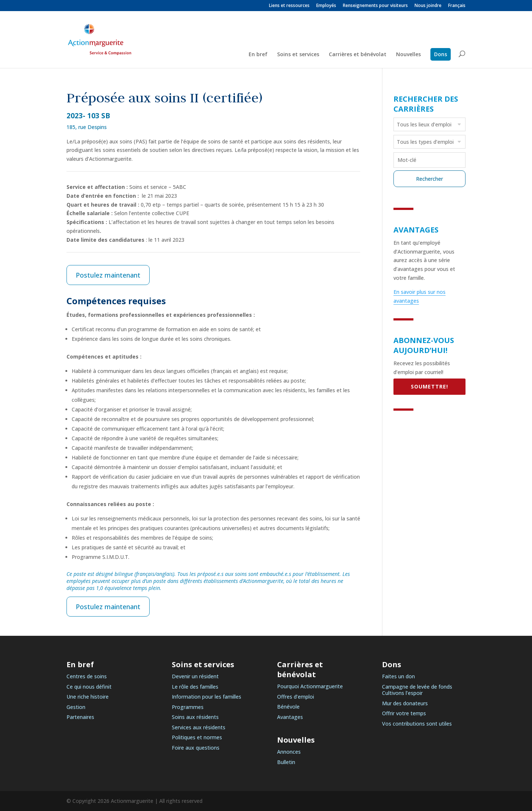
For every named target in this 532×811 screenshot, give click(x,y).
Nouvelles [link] (408, 55)
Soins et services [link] (298, 55)
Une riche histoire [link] (88, 697)
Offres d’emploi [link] (296, 697)
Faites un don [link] (398, 676)
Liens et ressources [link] (289, 6)
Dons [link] (441, 54)
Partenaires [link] (80, 717)
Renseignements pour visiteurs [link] (375, 6)
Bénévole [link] (288, 707)
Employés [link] (326, 6)
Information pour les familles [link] (207, 697)
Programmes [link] (188, 707)
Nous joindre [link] (428, 6)
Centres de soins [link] (87, 676)
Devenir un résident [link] (195, 676)
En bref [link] (258, 55)
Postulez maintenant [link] (108, 275)
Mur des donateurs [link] (405, 703)
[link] (457, 7)
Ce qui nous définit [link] (89, 687)
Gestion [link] (76, 707)
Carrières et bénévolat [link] (358, 55)
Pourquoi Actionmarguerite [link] (310, 686)
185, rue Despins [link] (87, 127)
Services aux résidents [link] (199, 727)
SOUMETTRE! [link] (429, 386)
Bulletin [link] (286, 762)
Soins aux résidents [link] (195, 717)
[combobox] (429, 124)
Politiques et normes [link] (197, 737)
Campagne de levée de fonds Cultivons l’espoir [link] (417, 690)
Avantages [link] (290, 717)
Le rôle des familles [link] (195, 687)
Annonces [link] (289, 752)
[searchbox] (430, 124)
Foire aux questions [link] (196, 748)
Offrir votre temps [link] (404, 713)
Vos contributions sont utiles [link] (417, 724)
